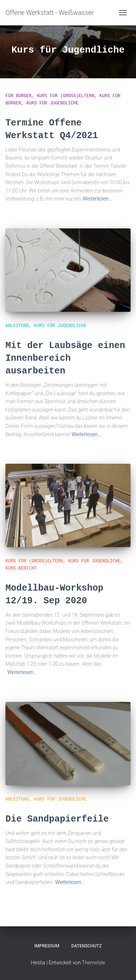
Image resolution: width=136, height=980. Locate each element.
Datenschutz (87, 946)
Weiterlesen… (97, 199)
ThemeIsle (94, 963)
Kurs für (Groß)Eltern (65, 96)
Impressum (47, 946)
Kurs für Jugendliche (53, 103)
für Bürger (18, 96)
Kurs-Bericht (21, 568)
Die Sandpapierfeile (57, 819)
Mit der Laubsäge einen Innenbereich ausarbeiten (65, 358)
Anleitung (17, 326)
